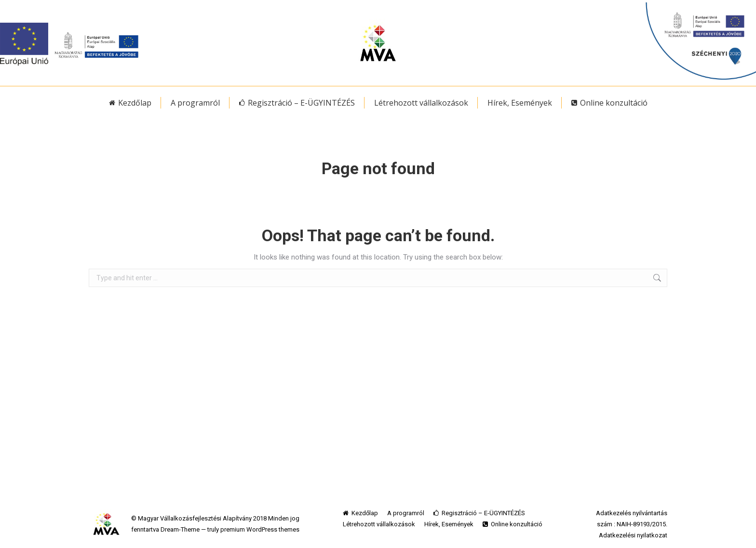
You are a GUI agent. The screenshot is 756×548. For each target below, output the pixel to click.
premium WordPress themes (260, 529)
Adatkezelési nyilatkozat (633, 535)
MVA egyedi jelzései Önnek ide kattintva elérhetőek (438, 5)
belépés (554, 5)
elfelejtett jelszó (607, 5)
